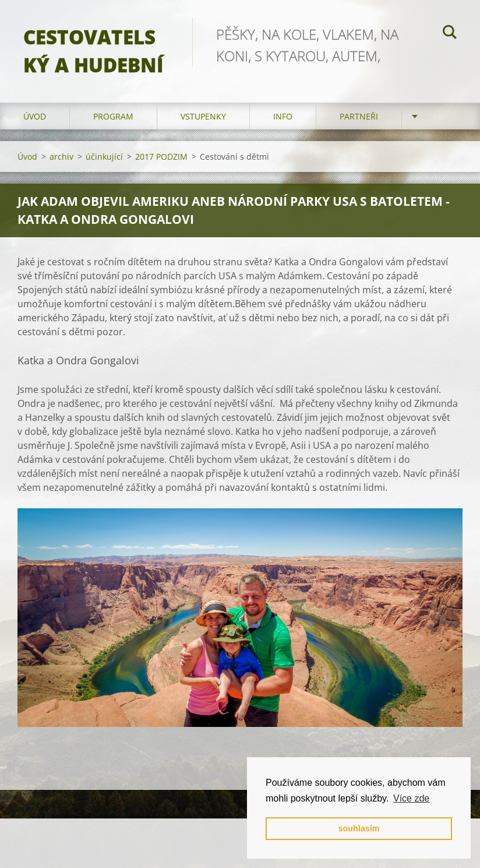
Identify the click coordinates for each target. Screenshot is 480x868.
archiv (61, 157)
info (283, 116)
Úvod (35, 116)
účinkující (104, 157)
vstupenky (203, 116)
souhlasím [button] (359, 828)
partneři (359, 116)
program (113, 116)
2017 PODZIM (161, 157)
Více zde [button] (411, 798)
